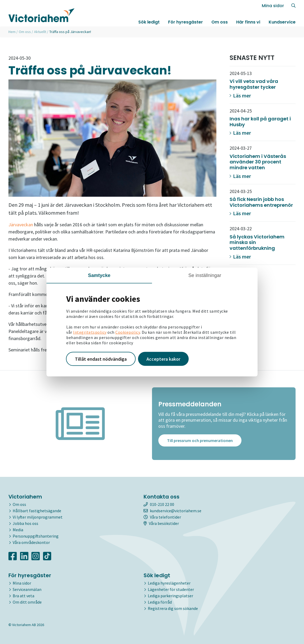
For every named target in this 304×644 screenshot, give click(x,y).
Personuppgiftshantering (36, 536)
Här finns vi (248, 22)
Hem (12, 32)
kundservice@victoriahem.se (172, 511)
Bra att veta (23, 596)
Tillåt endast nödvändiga (101, 359)
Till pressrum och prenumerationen (200, 441)
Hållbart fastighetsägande (37, 511)
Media (18, 530)
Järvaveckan (21, 225)
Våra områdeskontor (31, 542)
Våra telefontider (162, 517)
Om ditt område (27, 602)
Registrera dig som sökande (173, 608)
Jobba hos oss (25, 523)
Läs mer (240, 95)
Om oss (220, 22)
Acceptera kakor (163, 359)
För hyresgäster (186, 22)
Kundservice (282, 22)
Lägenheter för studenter (171, 589)
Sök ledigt (149, 22)
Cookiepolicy (128, 332)
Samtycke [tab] (99, 275)
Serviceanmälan (27, 589)
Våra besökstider (161, 523)
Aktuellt (40, 32)
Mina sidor (273, 6)
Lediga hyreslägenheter (169, 583)
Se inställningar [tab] (205, 275)
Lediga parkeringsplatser (170, 596)
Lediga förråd (160, 602)
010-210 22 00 (159, 504)
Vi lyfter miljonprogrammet (38, 517)
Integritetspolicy (90, 332)
